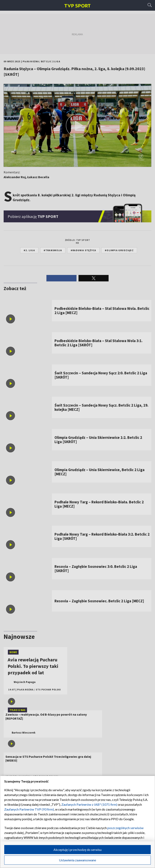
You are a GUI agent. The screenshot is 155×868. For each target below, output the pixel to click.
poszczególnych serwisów (125, 828)
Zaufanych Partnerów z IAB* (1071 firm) (89, 804)
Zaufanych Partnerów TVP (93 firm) (29, 809)
